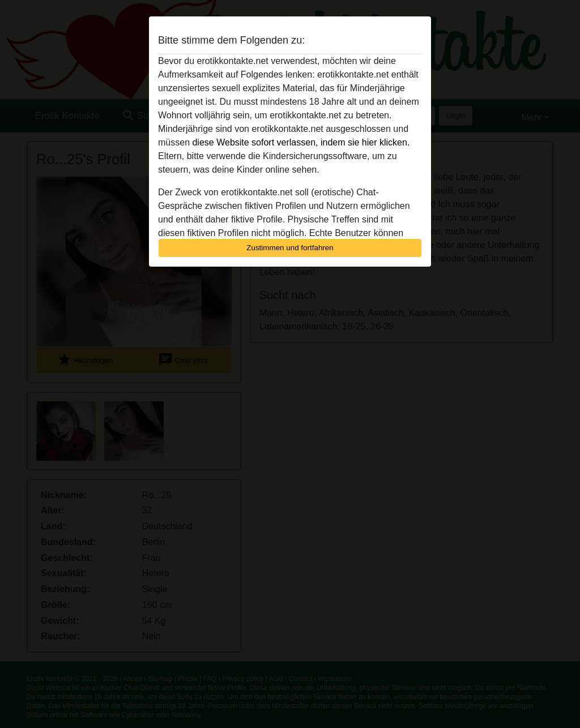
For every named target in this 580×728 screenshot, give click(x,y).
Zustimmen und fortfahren (290, 248)
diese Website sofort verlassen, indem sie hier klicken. (301, 142)
